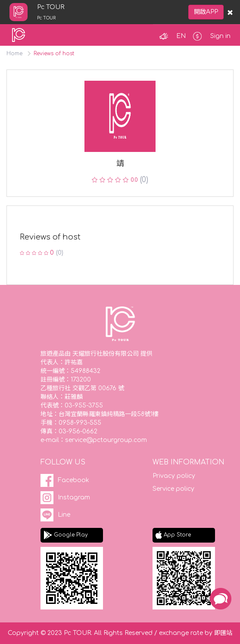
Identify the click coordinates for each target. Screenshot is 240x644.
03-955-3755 (84, 406)
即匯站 (223, 633)
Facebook (73, 480)
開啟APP (206, 12)
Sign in (220, 36)
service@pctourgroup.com (106, 440)
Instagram (74, 497)
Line (64, 515)
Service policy (173, 489)
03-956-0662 (78, 431)
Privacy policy (174, 476)
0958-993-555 (80, 423)
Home (14, 54)
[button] (179, 36)
